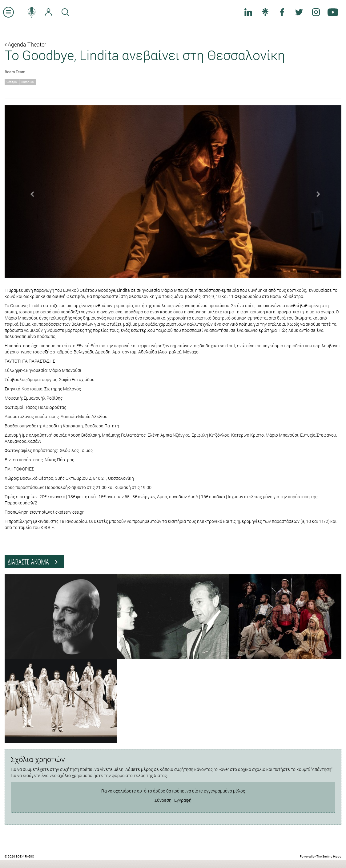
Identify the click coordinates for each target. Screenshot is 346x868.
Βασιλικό (28, 82)
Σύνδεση (163, 800)
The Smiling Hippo (329, 856)
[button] (30, 192)
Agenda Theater (25, 44)
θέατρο (12, 82)
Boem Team (15, 72)
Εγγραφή (183, 800)
